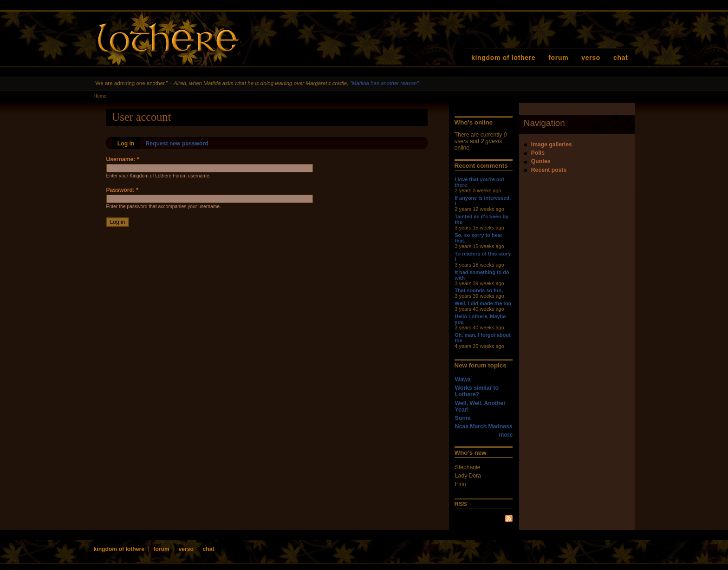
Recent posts (549, 170)
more (506, 435)
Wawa (463, 380)
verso (591, 58)
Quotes (541, 161)
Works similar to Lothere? (477, 391)
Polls (538, 153)
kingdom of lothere (503, 58)
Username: (123, 159)
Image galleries (552, 144)
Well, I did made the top (483, 303)
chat (621, 58)
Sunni (463, 418)
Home (100, 96)
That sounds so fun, (479, 290)
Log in (126, 144)
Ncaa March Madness (484, 426)
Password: (123, 190)
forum (558, 58)
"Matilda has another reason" (384, 83)
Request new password (177, 144)
